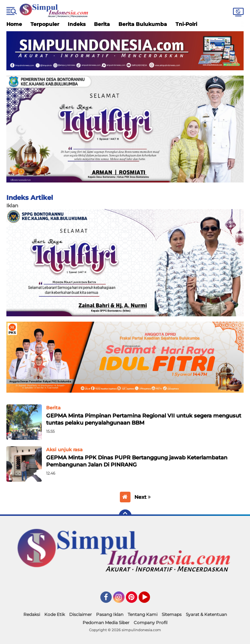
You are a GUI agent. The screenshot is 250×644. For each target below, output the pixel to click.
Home (14, 24)
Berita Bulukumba (143, 24)
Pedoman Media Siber (106, 623)
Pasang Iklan (110, 614)
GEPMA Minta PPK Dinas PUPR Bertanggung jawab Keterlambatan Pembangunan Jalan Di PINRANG (137, 461)
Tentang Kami (143, 614)
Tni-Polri (186, 24)
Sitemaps (172, 614)
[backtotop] (125, 516)
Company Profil (151, 623)
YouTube (149, 600)
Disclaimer (80, 614)
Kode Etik (55, 614)
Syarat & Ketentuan (206, 614)
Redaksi (32, 614)
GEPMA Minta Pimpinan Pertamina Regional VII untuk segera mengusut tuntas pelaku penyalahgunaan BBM (144, 419)
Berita (102, 24)
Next (143, 497)
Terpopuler (45, 24)
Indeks (77, 24)
